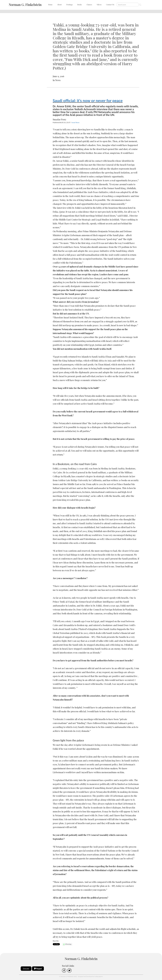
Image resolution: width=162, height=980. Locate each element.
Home (50, 5)
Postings (70, 5)
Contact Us (110, 5)
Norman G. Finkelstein (25, 5)
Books (80, 5)
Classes (89, 5)
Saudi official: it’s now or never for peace (88, 101)
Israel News (76, 122)
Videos (99, 5)
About (59, 5)
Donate (26, 969)
